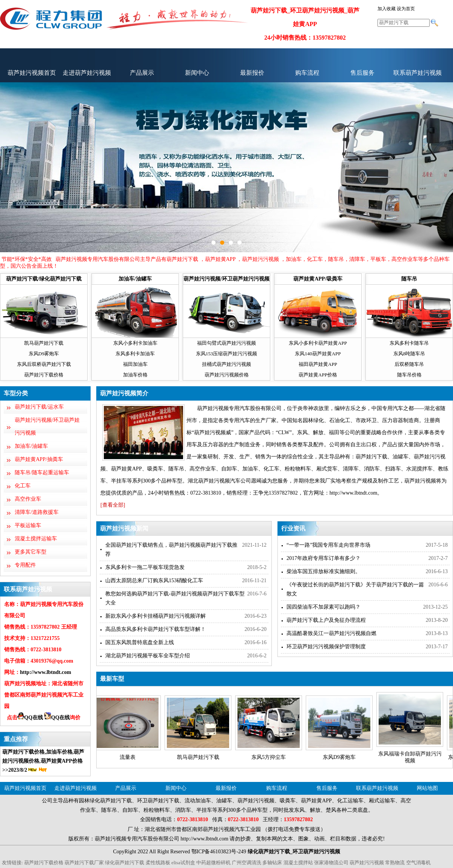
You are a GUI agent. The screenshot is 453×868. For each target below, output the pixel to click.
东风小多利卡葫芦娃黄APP (318, 343)
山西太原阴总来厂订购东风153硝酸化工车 (154, 580)
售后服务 (362, 73)
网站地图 (427, 788)
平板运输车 (28, 525)
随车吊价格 (409, 375)
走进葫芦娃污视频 (87, 73)
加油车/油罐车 (135, 279)
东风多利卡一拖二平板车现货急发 (145, 567)
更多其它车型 (31, 552)
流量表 (128, 757)
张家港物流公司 (331, 863)
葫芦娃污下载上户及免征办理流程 (326, 620)
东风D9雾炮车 (44, 354)
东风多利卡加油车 (135, 354)
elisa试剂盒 (183, 863)
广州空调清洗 (247, 863)
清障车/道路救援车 (37, 512)
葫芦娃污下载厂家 (84, 863)
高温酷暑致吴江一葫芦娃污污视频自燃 (331, 633)
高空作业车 (28, 499)
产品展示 (142, 73)
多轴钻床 (272, 863)
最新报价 (252, 73)
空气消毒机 (418, 863)
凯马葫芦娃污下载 (44, 343)
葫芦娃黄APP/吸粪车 (318, 279)
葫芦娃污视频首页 (32, 73)
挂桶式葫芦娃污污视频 (226, 364)
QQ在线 (30, 718)
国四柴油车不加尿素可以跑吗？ (324, 607)
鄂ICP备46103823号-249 (219, 852)
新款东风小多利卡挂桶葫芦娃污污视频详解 (156, 616)
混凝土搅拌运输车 (36, 539)
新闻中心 (197, 73)
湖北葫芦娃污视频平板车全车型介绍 (148, 656)
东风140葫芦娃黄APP (318, 354)
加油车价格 (135, 375)
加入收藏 (387, 9)
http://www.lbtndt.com (45, 672)
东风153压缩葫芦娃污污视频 (227, 354)
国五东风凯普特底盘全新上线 (140, 642)
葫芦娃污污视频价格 (227, 375)
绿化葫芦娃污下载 (125, 863)
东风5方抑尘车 (269, 757)
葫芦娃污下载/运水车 (39, 407)
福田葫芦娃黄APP (318, 364)
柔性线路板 (158, 863)
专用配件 (25, 565)
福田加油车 (135, 364)
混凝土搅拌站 (298, 863)
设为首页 (406, 9)
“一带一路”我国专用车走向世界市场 (328, 545)
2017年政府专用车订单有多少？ (324, 558)
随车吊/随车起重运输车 (42, 473)
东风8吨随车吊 (409, 354)
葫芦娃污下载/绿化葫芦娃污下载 (44, 279)
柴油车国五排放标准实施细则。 (324, 571)
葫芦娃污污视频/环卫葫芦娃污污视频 (226, 279)
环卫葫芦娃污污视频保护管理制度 (326, 647)
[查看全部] (113, 505)
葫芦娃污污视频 (367, 863)
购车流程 (307, 73)
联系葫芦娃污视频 (418, 73)
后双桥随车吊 (409, 364)
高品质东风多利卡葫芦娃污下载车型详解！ (156, 629)
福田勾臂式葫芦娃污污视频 (226, 343)
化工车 (23, 486)
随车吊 (409, 279)
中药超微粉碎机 (213, 863)
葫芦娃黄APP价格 (318, 375)
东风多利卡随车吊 (409, 343)
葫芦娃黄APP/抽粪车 (39, 459)
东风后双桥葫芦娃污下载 (44, 364)
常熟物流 (395, 863)
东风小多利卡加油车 (135, 343)
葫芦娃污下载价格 (44, 375)
